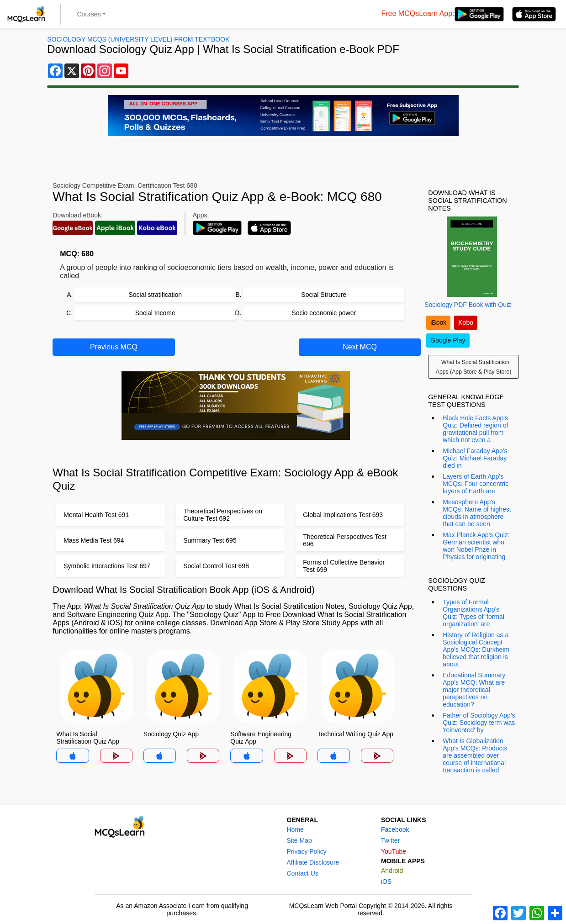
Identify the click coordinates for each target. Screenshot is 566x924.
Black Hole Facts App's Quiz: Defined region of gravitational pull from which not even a (475, 429)
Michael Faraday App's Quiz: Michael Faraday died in (475, 458)
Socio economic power (324, 313)
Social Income (155, 313)
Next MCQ (360, 347)
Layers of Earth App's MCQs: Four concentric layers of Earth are (476, 484)
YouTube (394, 851)
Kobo (466, 322)
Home (295, 829)
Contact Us (303, 873)
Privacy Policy (307, 851)
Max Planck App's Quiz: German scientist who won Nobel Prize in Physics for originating (476, 546)
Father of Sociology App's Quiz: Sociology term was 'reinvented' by (479, 723)
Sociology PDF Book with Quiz (468, 305)
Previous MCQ (114, 347)
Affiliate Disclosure (313, 862)
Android (392, 871)
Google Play (448, 340)
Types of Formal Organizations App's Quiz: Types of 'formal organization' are (473, 613)
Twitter (390, 840)
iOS (386, 882)
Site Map (299, 840)
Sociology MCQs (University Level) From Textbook (138, 39)
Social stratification (155, 295)
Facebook (395, 829)
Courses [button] (89, 14)
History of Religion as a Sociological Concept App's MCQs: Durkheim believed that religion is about (476, 649)
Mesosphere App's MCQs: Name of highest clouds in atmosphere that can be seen (477, 513)
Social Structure (324, 295)
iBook (438, 322)
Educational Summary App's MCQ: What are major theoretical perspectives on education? (474, 690)
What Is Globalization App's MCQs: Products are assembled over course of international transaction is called (475, 755)
